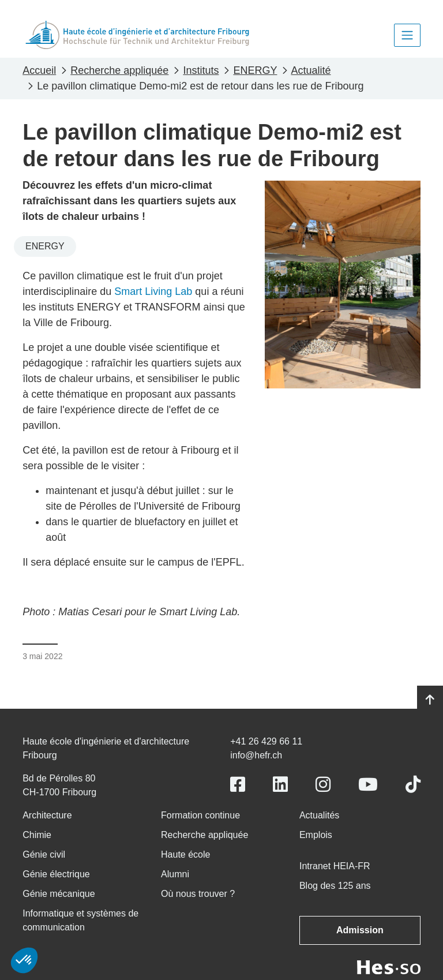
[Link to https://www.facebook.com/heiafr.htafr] (238, 785)
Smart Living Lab (153, 291)
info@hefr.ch (256, 755)
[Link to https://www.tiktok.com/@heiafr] (413, 785)
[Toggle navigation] (407, 35)
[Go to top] (430, 700)
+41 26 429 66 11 (266, 741)
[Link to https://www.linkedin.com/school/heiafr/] (280, 785)
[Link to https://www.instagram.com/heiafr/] (323, 785)
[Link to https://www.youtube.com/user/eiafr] (368, 785)
